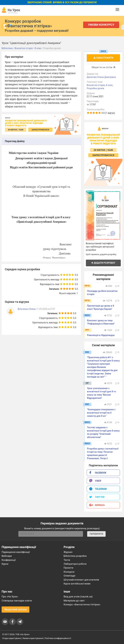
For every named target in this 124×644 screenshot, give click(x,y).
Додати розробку (103, 263)
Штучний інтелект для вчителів (81, 580)
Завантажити (103, 58)
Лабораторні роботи (75, 564)
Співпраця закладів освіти (17, 601)
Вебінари (7, 556)
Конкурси (69, 572)
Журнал (68, 552)
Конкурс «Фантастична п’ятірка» (82, 605)
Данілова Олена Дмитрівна (101, 77)
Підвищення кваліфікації (16, 552)
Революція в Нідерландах (101, 335)
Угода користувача (12, 638)
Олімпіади (69, 576)
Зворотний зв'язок (15, 609)
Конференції (9, 560)
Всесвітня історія (96, 85)
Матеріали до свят (74, 601)
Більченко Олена (27, 309)
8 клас (109, 85)
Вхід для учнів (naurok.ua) (78, 597)
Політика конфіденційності (58, 638)
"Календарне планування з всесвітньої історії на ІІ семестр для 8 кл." (101, 413)
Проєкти (68, 568)
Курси (5, 564)
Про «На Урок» (10, 597)
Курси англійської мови (77, 584)
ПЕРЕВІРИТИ (96, 534)
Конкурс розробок (28, 23)
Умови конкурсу (101, 25)
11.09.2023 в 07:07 (46, 309)
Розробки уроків (95, 88)
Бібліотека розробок (75, 556)
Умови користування (33, 638)
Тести (67, 560)
